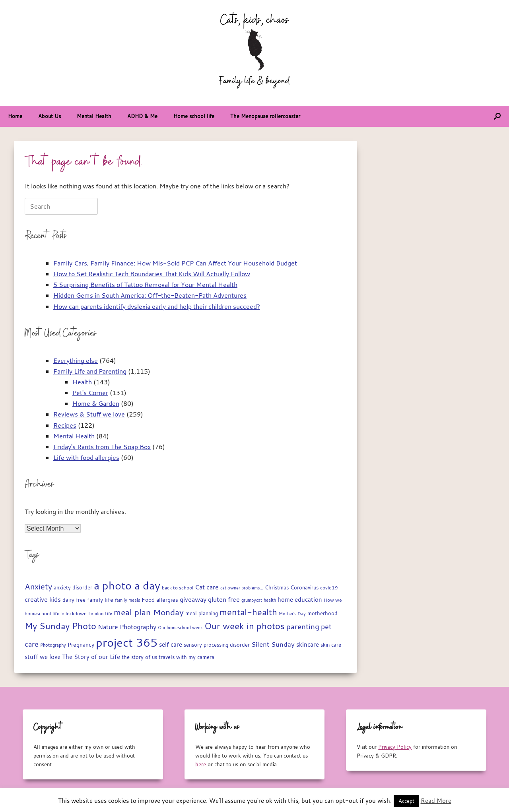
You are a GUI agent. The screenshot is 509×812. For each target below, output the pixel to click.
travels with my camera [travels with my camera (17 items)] (187, 657)
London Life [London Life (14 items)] (100, 613)
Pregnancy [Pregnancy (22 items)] (81, 644)
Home (15, 116)
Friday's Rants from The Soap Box (102, 447)
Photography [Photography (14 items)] (53, 645)
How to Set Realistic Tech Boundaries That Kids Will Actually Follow (152, 274)
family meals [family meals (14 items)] (127, 600)
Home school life (194, 116)
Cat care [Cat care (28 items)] (207, 587)
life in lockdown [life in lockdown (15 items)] (70, 613)
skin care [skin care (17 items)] (331, 645)
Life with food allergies (86, 457)
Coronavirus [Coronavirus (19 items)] (304, 587)
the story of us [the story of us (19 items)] (139, 657)
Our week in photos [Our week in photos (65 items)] (245, 626)
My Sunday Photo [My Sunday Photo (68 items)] (60, 626)
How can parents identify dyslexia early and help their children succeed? (157, 306)
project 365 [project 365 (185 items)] (127, 642)
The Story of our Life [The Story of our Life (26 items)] (91, 657)
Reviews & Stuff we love (89, 414)
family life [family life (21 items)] (100, 600)
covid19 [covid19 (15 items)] (329, 588)
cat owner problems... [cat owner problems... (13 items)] (242, 588)
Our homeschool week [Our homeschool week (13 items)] (180, 628)
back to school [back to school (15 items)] (178, 588)
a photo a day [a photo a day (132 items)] (127, 585)
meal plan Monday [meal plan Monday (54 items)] (149, 612)
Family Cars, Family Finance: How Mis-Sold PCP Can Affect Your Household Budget (175, 263)
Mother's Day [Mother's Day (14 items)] (292, 613)
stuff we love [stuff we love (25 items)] (43, 657)
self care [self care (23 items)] (171, 644)
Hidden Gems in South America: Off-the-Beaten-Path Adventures (150, 295)
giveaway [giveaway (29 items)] (193, 599)
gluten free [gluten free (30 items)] (224, 599)
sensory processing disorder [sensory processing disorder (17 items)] (217, 645)
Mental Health (94, 116)
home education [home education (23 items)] (300, 600)
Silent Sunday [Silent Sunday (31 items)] (273, 644)
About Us (50, 116)
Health (82, 382)
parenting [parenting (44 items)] (303, 626)
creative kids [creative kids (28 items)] (43, 599)
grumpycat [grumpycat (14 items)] (252, 600)
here (201, 764)
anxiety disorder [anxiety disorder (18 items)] (73, 588)
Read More (436, 800)
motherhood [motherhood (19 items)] (322, 613)
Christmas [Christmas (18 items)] (277, 588)
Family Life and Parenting (90, 371)
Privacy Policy (395, 747)
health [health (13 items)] (270, 600)
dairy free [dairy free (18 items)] (74, 600)
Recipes (65, 425)
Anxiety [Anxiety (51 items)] (38, 586)
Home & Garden (96, 403)
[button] (497, 116)
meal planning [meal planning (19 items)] (202, 613)
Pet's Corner (90, 393)
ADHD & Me (142, 116)
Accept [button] (406, 801)
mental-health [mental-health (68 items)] (248, 612)
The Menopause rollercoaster (265, 116)
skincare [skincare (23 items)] (308, 644)
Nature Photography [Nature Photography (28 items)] (127, 627)
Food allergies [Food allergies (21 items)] (160, 600)
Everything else (76, 360)
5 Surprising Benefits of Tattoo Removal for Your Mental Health (145, 285)
